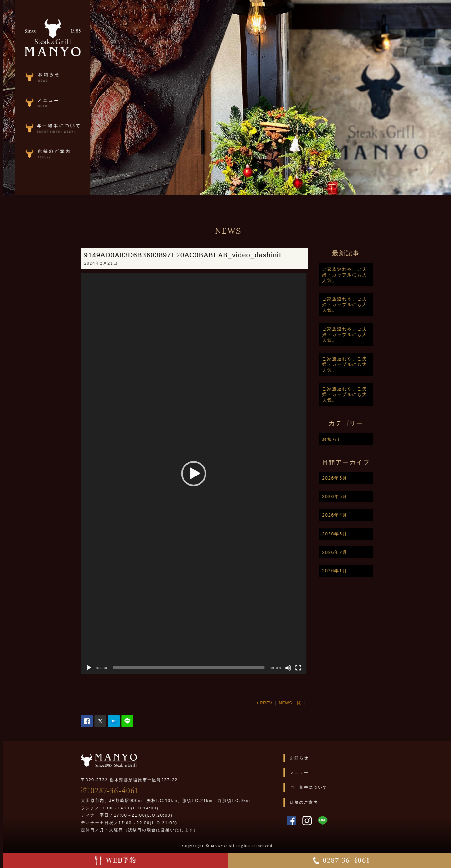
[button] (220, 474)
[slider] (215, 668)
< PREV (291, 703)
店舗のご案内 (330, 802)
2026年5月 (361, 496)
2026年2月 (361, 552)
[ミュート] (315, 668)
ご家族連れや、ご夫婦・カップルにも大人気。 (371, 275)
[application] (220, 474)
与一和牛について (335, 787)
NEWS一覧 (316, 703)
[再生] (116, 668)
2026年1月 (361, 571)
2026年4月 (361, 515)
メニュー (326, 773)
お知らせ (359, 439)
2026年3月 (361, 534)
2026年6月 (361, 478)
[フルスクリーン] (325, 668)
